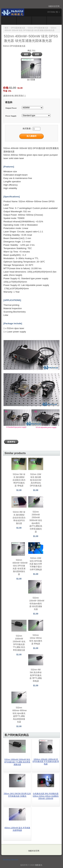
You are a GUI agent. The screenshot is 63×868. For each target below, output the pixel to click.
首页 (6, 28)
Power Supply (11, 116)
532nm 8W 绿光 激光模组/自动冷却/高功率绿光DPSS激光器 (19, 518)
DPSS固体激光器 (18, 28)
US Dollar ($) (53, 12)
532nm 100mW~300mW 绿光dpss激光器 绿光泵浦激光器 (37, 604)
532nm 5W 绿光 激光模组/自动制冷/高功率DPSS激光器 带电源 (19, 480)
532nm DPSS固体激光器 (38, 28)
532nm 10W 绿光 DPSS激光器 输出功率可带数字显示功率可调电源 (36, 564)
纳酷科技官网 (54, 6)
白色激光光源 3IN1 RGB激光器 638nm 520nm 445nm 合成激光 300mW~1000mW (46, 796)
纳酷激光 (38, 865)
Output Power (11, 108)
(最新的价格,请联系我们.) (14, 96)
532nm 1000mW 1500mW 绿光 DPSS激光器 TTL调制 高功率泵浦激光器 (17, 762)
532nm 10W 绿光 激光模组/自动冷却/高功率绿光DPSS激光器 (36, 480)
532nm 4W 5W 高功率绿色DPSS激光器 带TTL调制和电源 (36, 675)
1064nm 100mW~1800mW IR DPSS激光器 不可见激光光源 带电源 (46, 762)
